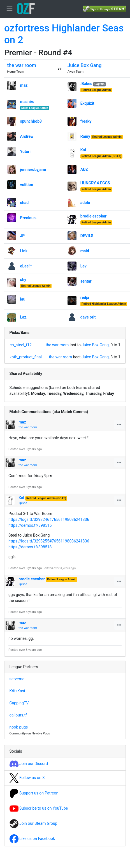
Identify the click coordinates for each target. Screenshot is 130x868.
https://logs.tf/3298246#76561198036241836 (49, 519)
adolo (85, 203)
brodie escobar (94, 216)
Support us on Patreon (34, 793)
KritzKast (18, 691)
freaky (86, 121)
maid (85, 251)
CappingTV (19, 703)
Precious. (29, 218)
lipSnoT (24, 503)
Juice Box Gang (85, 65)
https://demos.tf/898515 (30, 525)
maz (24, 85)
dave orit (88, 317)
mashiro (27, 102)
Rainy (85, 136)
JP (23, 236)
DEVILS (87, 236)
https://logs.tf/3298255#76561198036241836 (49, 541)
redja (85, 297)
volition (27, 185)
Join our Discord (29, 764)
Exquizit (87, 103)
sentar (86, 281)
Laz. (24, 317)
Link (24, 251)
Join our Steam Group (33, 823)
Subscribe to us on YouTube (39, 808)
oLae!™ (26, 266)
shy (23, 280)
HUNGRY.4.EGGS (95, 183)
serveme (17, 679)
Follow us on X (27, 778)
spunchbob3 (31, 121)
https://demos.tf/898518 (30, 547)
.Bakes (86, 84)
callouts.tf (18, 715)
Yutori (25, 152)
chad (25, 203)
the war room (22, 65)
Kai (83, 150)
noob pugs (19, 727)
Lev (83, 266)
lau (23, 299)
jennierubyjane (33, 170)
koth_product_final (26, 357)
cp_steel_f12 (21, 345)
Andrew (27, 136)
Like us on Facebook (32, 839)
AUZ (84, 170)
